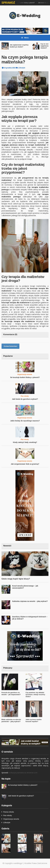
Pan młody (25, 396)
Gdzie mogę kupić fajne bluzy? (16, 579)
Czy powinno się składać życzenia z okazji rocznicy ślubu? (35, 695)
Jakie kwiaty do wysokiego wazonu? (25, 421)
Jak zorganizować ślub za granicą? (25, 464)
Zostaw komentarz (11, 346)
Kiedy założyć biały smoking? (25, 442)
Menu (25, 38)
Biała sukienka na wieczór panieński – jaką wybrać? (11, 720)
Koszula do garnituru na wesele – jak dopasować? (11, 694)
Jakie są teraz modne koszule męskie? (34, 720)
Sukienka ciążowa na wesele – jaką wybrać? (30, 601)
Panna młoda (9, 812)
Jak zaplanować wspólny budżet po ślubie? (19, 46)
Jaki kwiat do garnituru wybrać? (25, 399)
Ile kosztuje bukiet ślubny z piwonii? (25, 3)
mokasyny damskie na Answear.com (23, 773)
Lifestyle (22, 68)
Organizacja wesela (25, 374)
